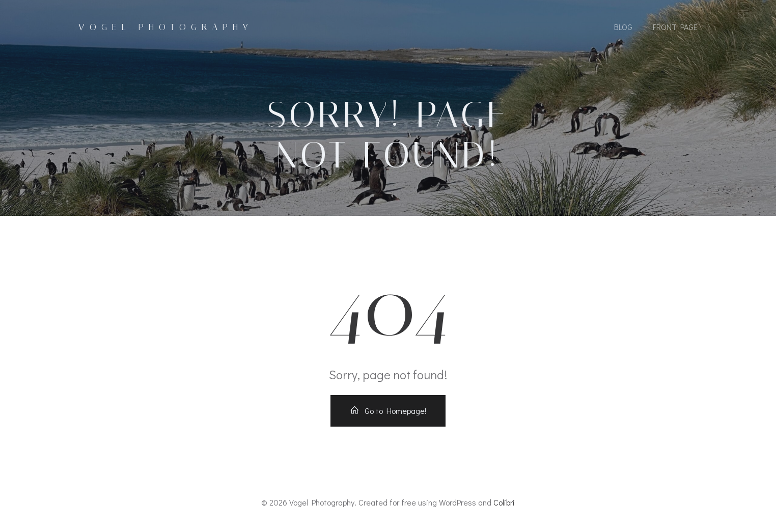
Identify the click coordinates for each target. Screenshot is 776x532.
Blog (623, 27)
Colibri (504, 502)
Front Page (675, 27)
